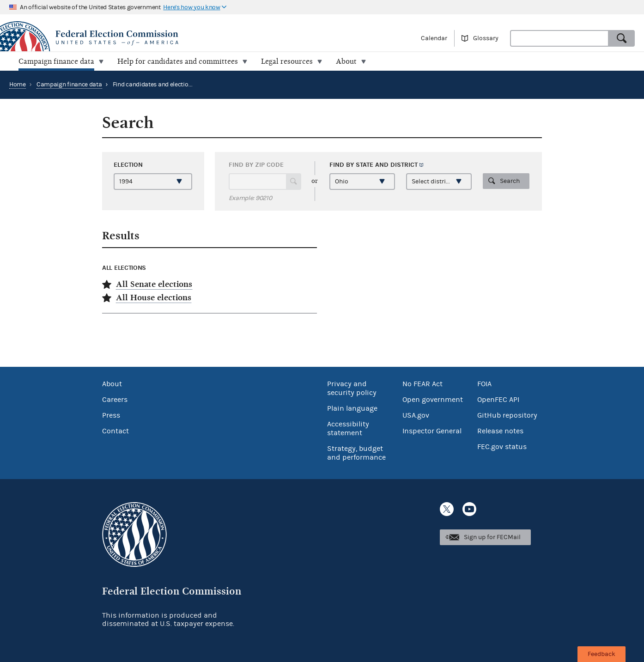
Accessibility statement (348, 428)
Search (510, 181)
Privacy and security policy (352, 388)
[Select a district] (439, 182)
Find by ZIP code (256, 165)
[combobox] (559, 38)
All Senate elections (154, 284)
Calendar (434, 38)
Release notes (500, 431)
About (112, 384)
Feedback (601, 654)
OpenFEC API (498, 400)
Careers (115, 400)
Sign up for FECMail (492, 537)
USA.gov (416, 415)
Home (18, 85)
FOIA (484, 384)
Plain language (352, 408)
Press (111, 415)
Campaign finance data (69, 85)
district (404, 165)
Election (128, 165)
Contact (115, 431)
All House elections (154, 298)
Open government (433, 400)
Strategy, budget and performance (356, 453)
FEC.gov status (502, 447)
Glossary (486, 38)
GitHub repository (507, 415)
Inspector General (432, 431)
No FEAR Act (422, 384)
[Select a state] (362, 182)
